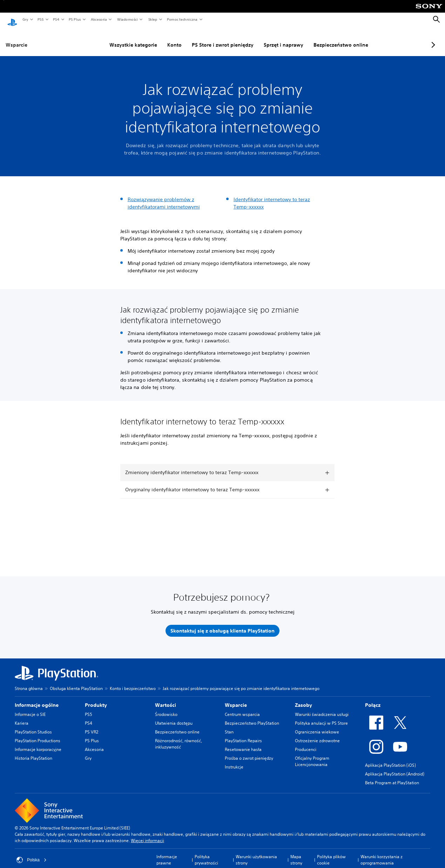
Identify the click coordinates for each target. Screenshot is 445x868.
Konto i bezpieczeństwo (133, 682)
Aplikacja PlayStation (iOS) (390, 758)
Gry (25, 19)
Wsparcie (16, 38)
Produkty (96, 698)
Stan (229, 725)
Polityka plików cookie (331, 853)
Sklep (153, 19)
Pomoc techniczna (182, 19)
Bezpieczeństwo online (324, 38)
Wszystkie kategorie (116, 38)
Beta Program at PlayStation (392, 776)
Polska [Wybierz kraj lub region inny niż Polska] (32, 853)
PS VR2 (92, 725)
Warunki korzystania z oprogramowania (382, 853)
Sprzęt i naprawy (266, 38)
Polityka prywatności (206, 853)
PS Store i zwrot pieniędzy (205, 38)
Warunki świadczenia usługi (322, 708)
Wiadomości (127, 19)
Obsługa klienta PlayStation (76, 682)
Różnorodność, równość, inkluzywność (178, 737)
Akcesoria (99, 19)
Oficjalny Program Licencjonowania (312, 755)
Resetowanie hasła (243, 743)
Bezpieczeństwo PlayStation (252, 716)
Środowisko (166, 708)
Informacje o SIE (30, 708)
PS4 (56, 19)
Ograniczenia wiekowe (317, 725)
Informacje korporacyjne (38, 743)
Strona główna (29, 682)
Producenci (306, 743)
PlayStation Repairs (243, 734)
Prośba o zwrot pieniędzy (249, 751)
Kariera (22, 716)
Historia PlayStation (33, 751)
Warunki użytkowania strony (256, 853)
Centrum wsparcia (242, 708)
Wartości (166, 698)
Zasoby (304, 698)
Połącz (373, 698)
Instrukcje (234, 760)
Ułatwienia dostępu (174, 716)
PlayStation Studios (33, 725)
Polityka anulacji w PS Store (321, 716)
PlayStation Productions (38, 734)
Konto (157, 38)
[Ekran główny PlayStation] (12, 20)
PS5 (40, 19)
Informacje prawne (167, 853)
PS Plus (75, 19)
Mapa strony (296, 853)
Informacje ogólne (37, 698)
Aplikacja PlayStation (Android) (395, 767)
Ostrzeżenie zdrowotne (317, 734)
